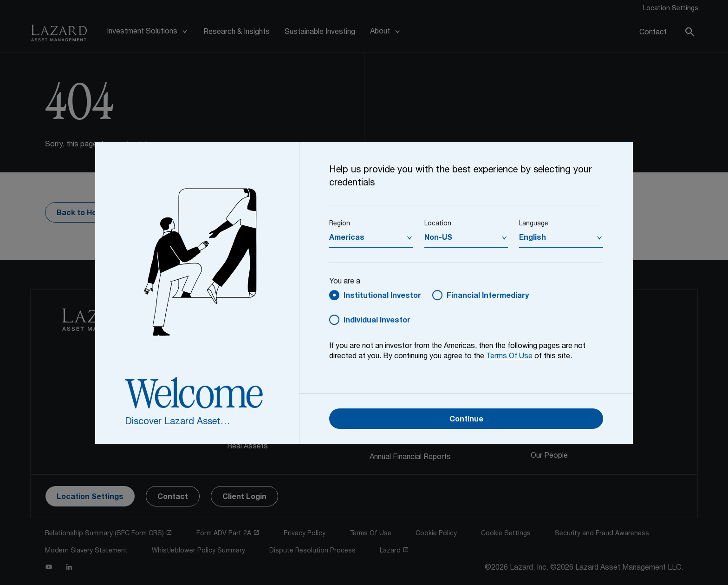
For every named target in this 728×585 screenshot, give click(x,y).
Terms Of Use (509, 357)
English (533, 238)
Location (438, 224)
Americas (347, 238)
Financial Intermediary (488, 296)
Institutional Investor (382, 296)
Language (534, 224)
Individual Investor (377, 321)
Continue (466, 420)
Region (340, 224)
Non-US (438, 238)
